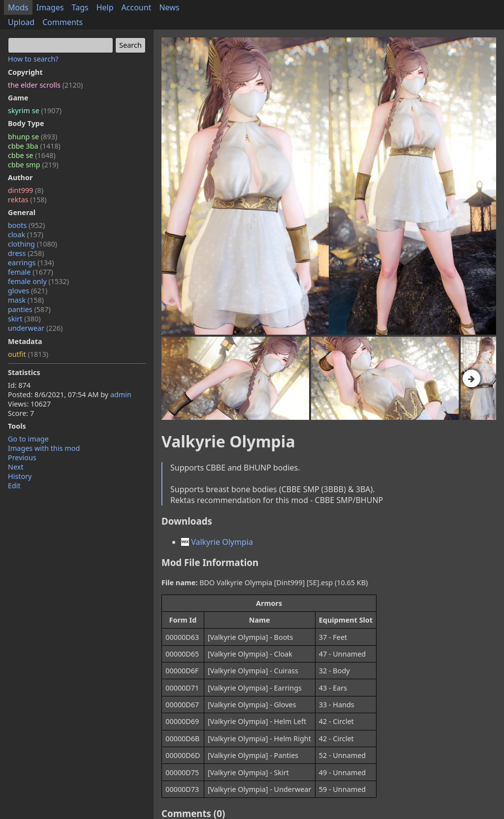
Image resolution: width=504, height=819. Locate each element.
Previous (22, 457)
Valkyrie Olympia (217, 542)
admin (121, 394)
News (169, 7)
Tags (80, 7)
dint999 (26, 190)
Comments (63, 22)
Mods (18, 7)
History (20, 476)
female (31, 272)
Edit (14, 486)
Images (50, 7)
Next (16, 467)
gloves (28, 291)
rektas (27, 200)
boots (26, 225)
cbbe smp (33, 165)
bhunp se (32, 137)
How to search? (33, 59)
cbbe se (32, 155)
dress (26, 253)
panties (29, 309)
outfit (28, 354)
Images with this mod (44, 448)
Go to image (28, 439)
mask (26, 300)
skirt (24, 319)
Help (105, 7)
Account (137, 7)
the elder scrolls (45, 85)
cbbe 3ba (34, 146)
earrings (31, 263)
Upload (21, 22)
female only (38, 281)
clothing (32, 244)
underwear (35, 328)
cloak (26, 235)
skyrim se (35, 110)
